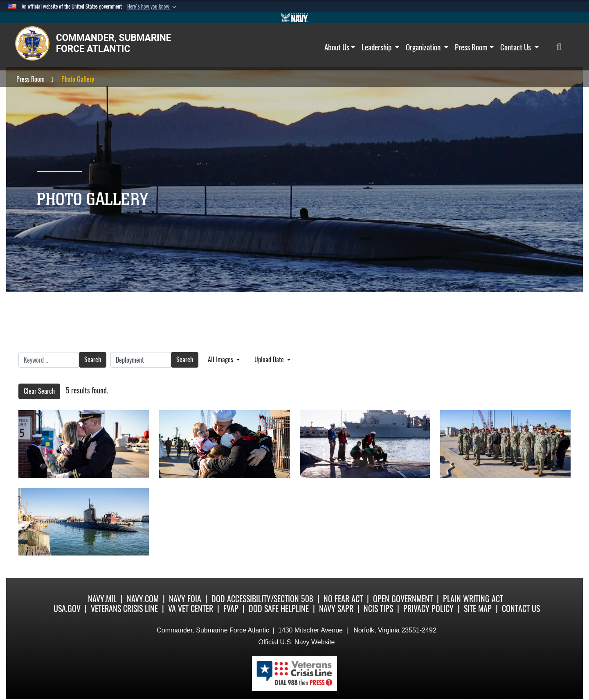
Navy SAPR (336, 609)
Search (93, 360)
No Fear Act (343, 599)
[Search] (563, 47)
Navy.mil (102, 599)
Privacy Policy (428, 609)
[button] (153, 7)
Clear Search (39, 391)
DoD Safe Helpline (279, 609)
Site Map (478, 609)
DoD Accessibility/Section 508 (262, 599)
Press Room (474, 47)
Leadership (380, 47)
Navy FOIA (185, 599)
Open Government (403, 599)
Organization (427, 47)
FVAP (231, 609)
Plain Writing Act (473, 599)
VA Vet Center (191, 609)
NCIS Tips (378, 609)
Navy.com (143, 599)
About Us (340, 47)
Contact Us (519, 47)
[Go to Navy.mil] (294, 18)
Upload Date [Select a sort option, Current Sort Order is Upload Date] (270, 360)
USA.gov (67, 609)
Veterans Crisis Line (124, 609)
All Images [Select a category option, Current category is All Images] (221, 360)
